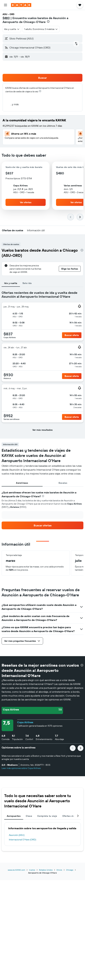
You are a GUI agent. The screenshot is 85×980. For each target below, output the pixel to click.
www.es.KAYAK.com (16, 870)
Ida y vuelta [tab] (11, 283)
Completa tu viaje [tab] (47, 816)
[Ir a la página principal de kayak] (21, 5)
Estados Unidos (46, 870)
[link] (42, 525)
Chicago (70, 870)
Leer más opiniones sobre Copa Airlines (21, 768)
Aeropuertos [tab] (14, 816)
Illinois (59, 870)
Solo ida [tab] (27, 283)
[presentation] (48, 21)
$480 (6, 18)
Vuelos (32, 870)
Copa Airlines (25, 722)
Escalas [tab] (63, 483)
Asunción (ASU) (17, 835)
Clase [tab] (29, 816)
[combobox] (12, 29)
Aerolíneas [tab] (22, 483)
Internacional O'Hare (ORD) (23, 840)
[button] (6, 5)
